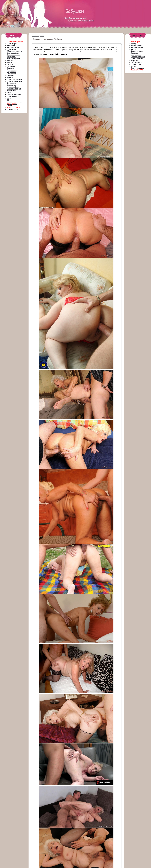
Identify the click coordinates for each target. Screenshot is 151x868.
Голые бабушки (38, 36)
